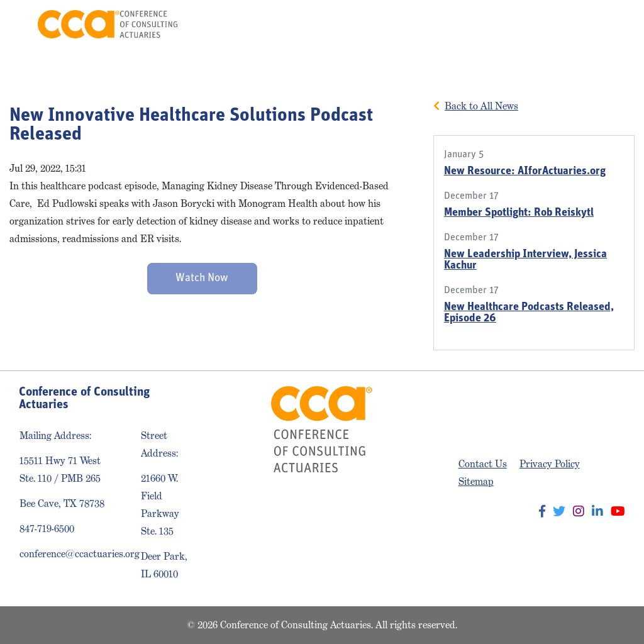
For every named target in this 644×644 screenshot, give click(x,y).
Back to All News (481, 106)
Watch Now (202, 278)
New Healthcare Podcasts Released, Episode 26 (529, 313)
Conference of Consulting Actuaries (107, 24)
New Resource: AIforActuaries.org (525, 171)
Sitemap (476, 481)
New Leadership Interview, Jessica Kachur (525, 260)
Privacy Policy (550, 464)
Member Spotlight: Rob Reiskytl (519, 213)
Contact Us (483, 464)
